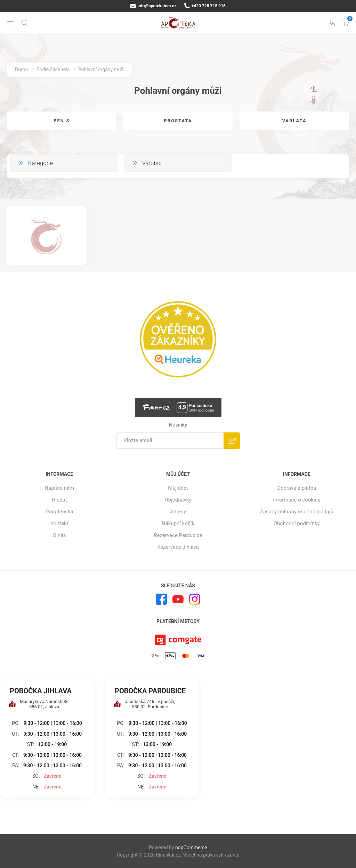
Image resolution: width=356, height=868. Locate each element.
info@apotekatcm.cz (153, 6)
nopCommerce (191, 848)
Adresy (178, 512)
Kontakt (59, 523)
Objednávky (178, 500)
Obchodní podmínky (297, 523)
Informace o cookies (297, 500)
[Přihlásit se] (170, 441)
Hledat (59, 500)
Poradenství (59, 512)
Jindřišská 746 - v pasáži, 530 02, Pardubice (144, 704)
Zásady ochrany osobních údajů (297, 512)
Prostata (178, 121)
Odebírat (232, 441)
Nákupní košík (178, 523)
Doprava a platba (297, 488)
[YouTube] (178, 599)
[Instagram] (195, 599)
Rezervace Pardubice (178, 535)
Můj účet (178, 488)
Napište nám (59, 488)
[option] (46, 235)
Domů (21, 69)
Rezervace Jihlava (178, 547)
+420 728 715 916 (205, 6)
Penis (62, 121)
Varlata (294, 121)
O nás (59, 535)
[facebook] (161, 599)
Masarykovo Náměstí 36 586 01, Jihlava (38, 704)
